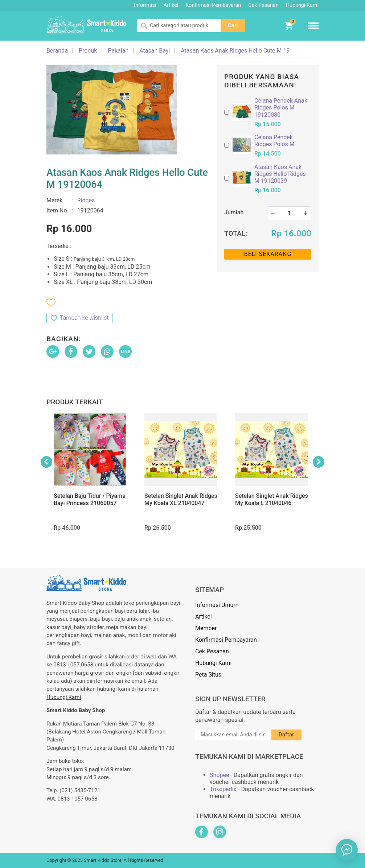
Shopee (219, 775)
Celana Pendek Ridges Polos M (274, 141)
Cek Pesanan (263, 5)
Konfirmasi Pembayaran (214, 5)
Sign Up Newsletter (230, 699)
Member (206, 628)
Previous (46, 462)
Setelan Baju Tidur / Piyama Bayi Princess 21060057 (90, 499)
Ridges (86, 200)
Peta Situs (208, 675)
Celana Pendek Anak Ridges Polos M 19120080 (281, 108)
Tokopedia (223, 789)
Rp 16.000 (291, 233)
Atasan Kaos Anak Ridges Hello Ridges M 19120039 (280, 174)
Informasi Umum (217, 605)
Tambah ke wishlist (84, 318)
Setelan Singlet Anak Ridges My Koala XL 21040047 (181, 499)
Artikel (171, 5)
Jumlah (234, 212)
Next (319, 462)
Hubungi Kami (302, 5)
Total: (236, 233)
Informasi (145, 5)
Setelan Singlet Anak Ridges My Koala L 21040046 (272, 499)
